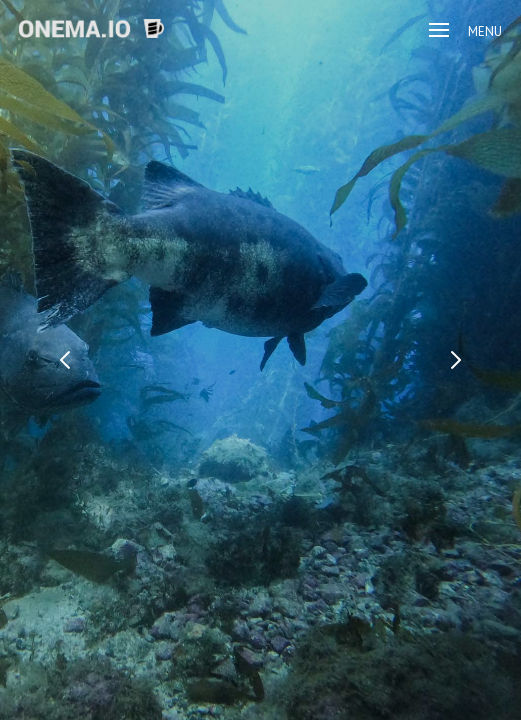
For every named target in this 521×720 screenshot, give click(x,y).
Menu (465, 31)
